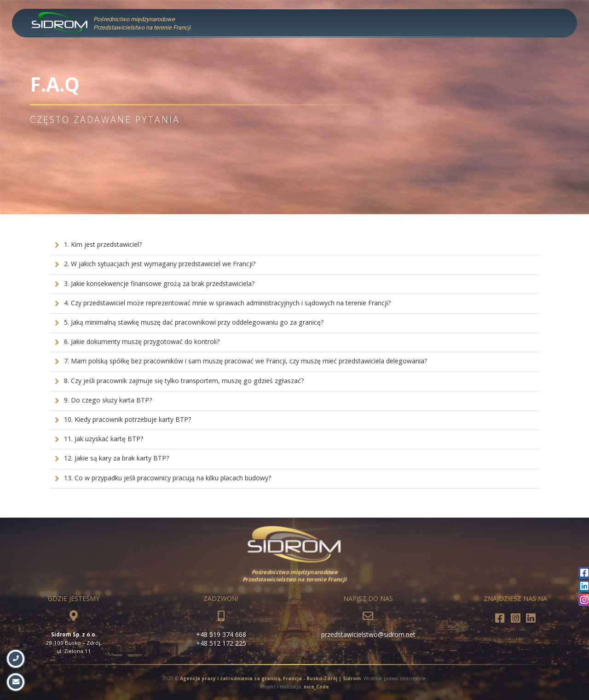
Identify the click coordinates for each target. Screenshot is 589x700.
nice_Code (316, 687)
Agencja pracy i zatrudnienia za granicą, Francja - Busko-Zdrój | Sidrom (270, 678)
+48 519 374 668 (221, 634)
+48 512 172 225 (221, 643)
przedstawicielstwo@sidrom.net (368, 634)
